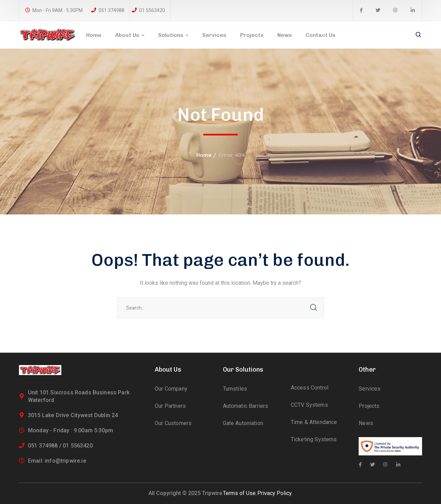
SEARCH (314, 308)
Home (204, 155)
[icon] (361, 10)
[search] (418, 35)
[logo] (48, 34)
